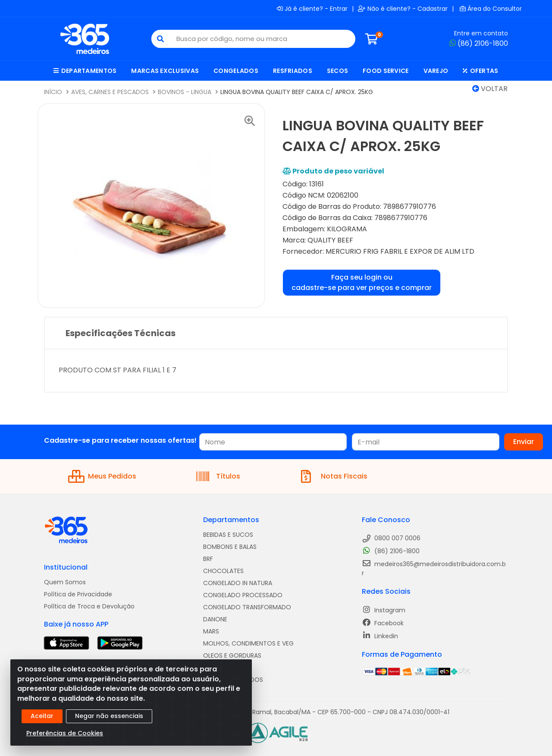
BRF (208, 559)
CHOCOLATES (223, 571)
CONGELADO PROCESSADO (243, 595)
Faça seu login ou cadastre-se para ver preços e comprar (362, 282)
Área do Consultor (491, 9)
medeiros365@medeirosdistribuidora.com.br (434, 568)
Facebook (383, 623)
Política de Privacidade (78, 594)
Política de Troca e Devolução (89, 606)
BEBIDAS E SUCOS (228, 535)
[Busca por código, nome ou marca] (262, 39)
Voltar (490, 89)
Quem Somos (65, 582)
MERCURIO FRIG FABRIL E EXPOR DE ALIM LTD (400, 251)
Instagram (384, 610)
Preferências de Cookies (65, 733)
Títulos (218, 476)
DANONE (215, 619)
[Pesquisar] (160, 39)
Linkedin (380, 636)
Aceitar (42, 716)
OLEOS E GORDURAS (232, 655)
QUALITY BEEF (330, 240)
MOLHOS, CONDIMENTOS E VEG (248, 643)
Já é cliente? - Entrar (312, 9)
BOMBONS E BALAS (230, 547)
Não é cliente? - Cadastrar (403, 9)
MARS (211, 631)
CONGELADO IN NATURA (238, 583)
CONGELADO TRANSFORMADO (247, 607)
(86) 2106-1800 (479, 43)
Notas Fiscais (334, 476)
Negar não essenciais (109, 716)
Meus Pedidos (102, 476)
